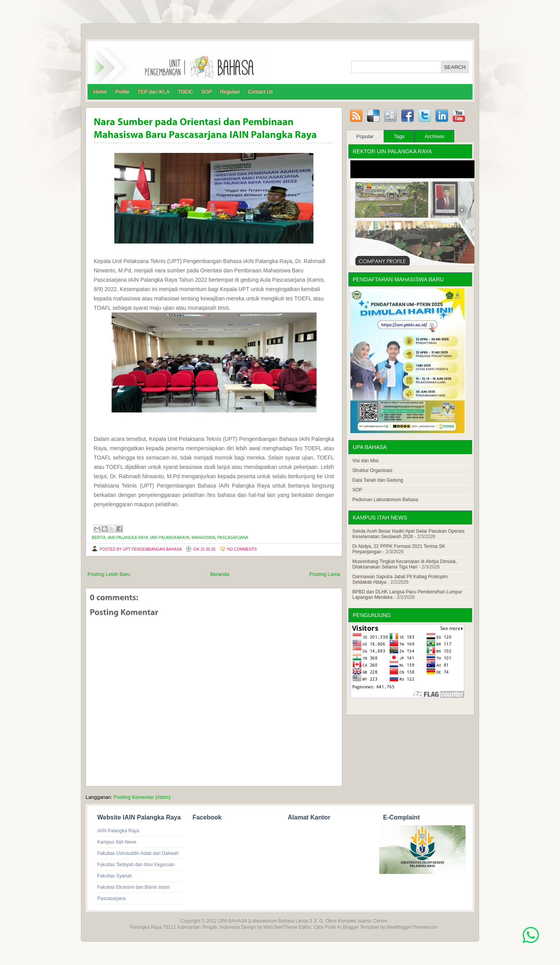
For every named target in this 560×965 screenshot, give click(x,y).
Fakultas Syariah (115, 876)
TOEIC (185, 92)
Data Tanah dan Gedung (378, 480)
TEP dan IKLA (154, 92)
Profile (122, 92)
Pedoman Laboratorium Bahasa (385, 500)
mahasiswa (204, 538)
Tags (399, 136)
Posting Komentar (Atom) (142, 797)
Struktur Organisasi (372, 470)
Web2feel (273, 927)
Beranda (220, 574)
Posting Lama (325, 574)
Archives (434, 136)
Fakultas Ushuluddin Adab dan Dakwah (138, 853)
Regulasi (230, 92)
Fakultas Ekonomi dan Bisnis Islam (133, 887)
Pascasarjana (233, 538)
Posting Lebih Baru (109, 574)
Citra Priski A (327, 927)
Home (100, 92)
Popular (365, 136)
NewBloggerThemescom (412, 927)
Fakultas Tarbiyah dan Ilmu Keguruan (136, 865)
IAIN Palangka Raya (128, 538)
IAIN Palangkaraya (170, 538)
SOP (206, 92)
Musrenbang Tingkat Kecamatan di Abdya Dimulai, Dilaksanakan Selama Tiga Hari (405, 564)
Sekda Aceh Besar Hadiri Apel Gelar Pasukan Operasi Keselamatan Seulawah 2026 (408, 534)
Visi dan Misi (365, 461)
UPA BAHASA (233, 921)
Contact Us (260, 92)
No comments (242, 549)
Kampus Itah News (117, 842)
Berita (99, 538)
